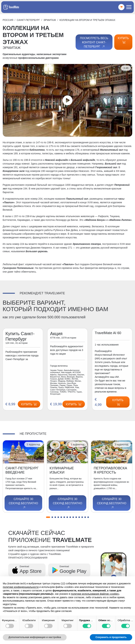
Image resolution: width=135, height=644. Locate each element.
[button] (48, 517)
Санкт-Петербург (28, 20)
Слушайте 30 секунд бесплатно (23, 503)
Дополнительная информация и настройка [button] (35, 637)
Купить (123, 40)
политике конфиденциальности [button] (21, 587)
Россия (8, 20)
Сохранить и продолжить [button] (111, 637)
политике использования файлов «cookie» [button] (95, 594)
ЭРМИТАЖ (50, 20)
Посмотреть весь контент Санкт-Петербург (94, 42)
